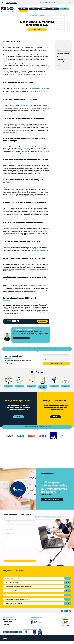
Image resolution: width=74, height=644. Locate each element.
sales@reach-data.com (8, 621)
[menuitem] (8, 9)
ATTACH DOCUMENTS (43, 387)
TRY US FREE (37, 30)
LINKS (54, 386)
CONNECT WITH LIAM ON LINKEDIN (21, 338)
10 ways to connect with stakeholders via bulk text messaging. (18, 587)
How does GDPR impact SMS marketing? (13, 603)
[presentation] (15, 555)
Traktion (26, 73)
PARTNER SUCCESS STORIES (31, 427)
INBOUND (66, 386)
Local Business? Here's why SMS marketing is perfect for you (63, 55)
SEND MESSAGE (20, 561)
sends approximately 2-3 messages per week (36, 172)
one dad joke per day (24, 106)
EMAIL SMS (31, 386)
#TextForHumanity (26, 148)
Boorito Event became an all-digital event (13, 191)
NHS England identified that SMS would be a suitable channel (28, 230)
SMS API (20, 386)
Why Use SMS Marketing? (62, 46)
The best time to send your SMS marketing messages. (16, 595)
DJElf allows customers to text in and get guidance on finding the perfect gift (25, 309)
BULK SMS (8, 386)
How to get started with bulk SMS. (12, 578)
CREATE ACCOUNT (42, 321)
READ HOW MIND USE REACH (52, 500)
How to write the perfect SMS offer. (12, 591)
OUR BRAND (18, 417)
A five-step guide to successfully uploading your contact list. (17, 599)
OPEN (67, 578)
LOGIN (64, 9)
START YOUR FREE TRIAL (56, 363)
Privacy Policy (64, 637)
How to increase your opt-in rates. (12, 582)
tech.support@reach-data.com (10, 620)
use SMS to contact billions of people (22, 126)
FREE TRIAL (56, 417)
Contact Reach (6, 625)
